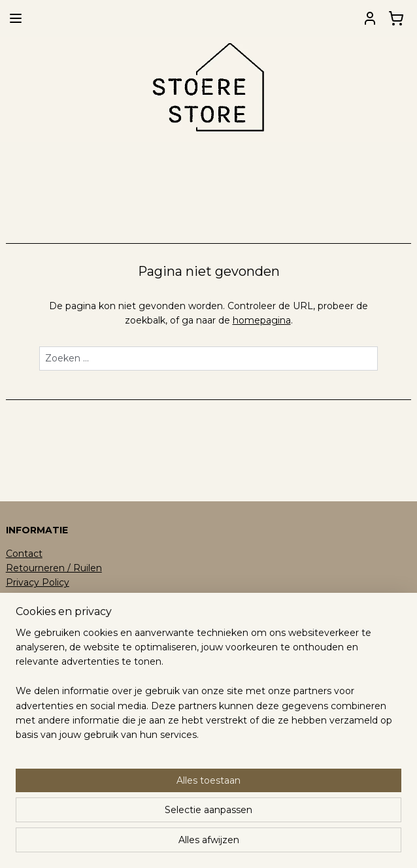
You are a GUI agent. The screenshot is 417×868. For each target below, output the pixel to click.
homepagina (262, 321)
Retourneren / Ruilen (54, 568)
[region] (122, 765)
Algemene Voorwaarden (61, 597)
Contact (24, 554)
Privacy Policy (38, 582)
